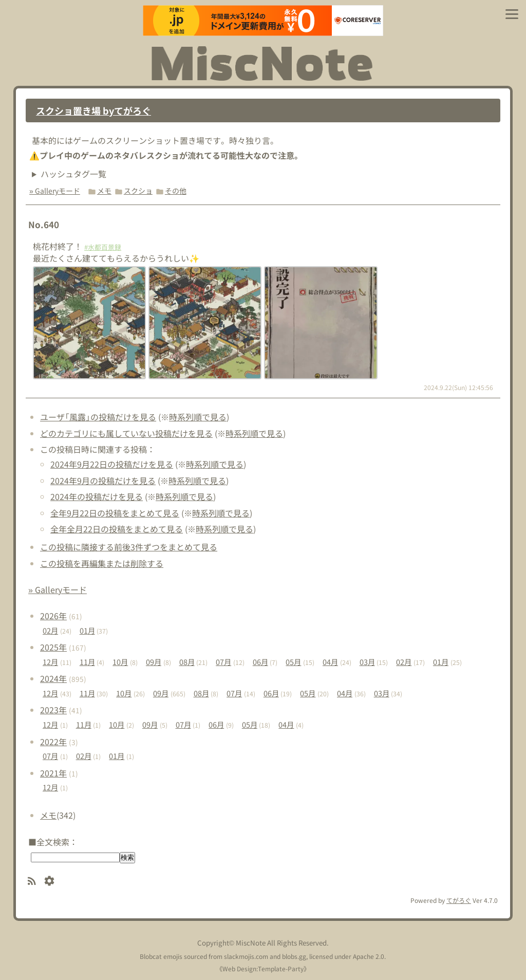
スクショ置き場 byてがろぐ (93, 110)
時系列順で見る (198, 417)
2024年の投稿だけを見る (97, 496)
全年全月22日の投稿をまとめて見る (117, 529)
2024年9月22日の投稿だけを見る (112, 464)
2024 (53, 678)
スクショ (138, 191)
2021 (53, 773)
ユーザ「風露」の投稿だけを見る (98, 417)
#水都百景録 (103, 247)
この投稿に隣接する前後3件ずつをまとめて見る (129, 547)
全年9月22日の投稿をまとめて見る (115, 513)
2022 (53, 742)
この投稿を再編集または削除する (102, 563)
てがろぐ (459, 900)
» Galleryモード (55, 191)
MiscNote (251, 943)
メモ (104, 191)
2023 (53, 710)
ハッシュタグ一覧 (73, 174)
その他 (176, 191)
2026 (53, 616)
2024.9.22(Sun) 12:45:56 (458, 387)
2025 (53, 647)
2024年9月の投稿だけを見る (103, 480)
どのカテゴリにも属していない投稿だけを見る (126, 433)
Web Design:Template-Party (263, 968)
